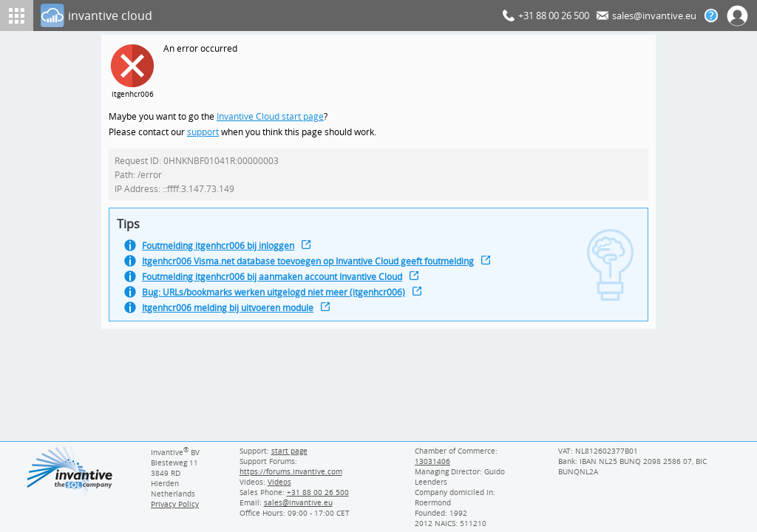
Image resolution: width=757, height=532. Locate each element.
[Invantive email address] (296, 502)
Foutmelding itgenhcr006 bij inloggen (221, 250)
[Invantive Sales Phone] (315, 492)
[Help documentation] (711, 16)
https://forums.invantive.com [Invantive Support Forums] (290, 471)
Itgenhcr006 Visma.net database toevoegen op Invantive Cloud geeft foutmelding (315, 266)
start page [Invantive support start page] (289, 451)
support (203, 133)
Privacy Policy (174, 504)
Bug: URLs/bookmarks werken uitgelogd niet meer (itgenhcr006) (279, 299)
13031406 (432, 461)
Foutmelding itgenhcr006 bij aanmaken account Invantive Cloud (278, 283)
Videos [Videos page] (278, 482)
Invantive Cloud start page (272, 117)
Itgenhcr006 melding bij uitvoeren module (232, 315)
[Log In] (269, 16)
